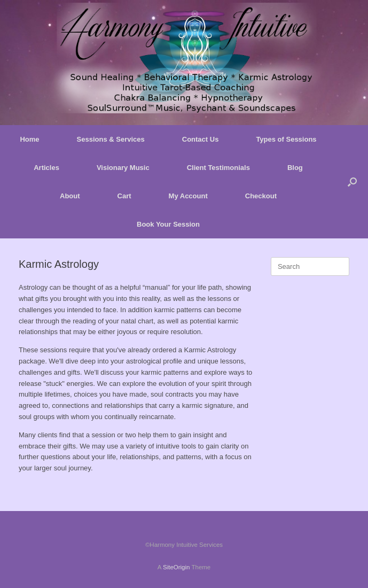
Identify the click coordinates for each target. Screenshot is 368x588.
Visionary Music (123, 168)
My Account (188, 196)
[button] (352, 182)
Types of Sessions (286, 139)
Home (29, 139)
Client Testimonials (218, 168)
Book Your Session (168, 224)
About (70, 196)
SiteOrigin (177, 567)
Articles (46, 168)
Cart (124, 196)
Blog (295, 168)
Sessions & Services (111, 139)
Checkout (261, 196)
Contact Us (201, 139)
